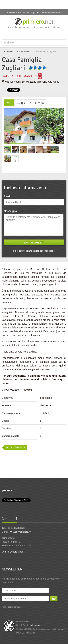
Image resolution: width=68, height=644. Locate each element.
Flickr (46, 34)
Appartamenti (24, 51)
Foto (9, 102)
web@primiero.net (53, 13)
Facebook (22, 34)
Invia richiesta (34, 243)
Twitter (28, 34)
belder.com (35, 625)
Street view (37, 103)
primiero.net (7, 51)
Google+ (34, 34)
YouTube (40, 34)
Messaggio (10, 211)
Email (7, 196)
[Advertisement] (34, 5)
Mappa (21, 103)
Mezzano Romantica (15, 447)
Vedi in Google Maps (13, 552)
